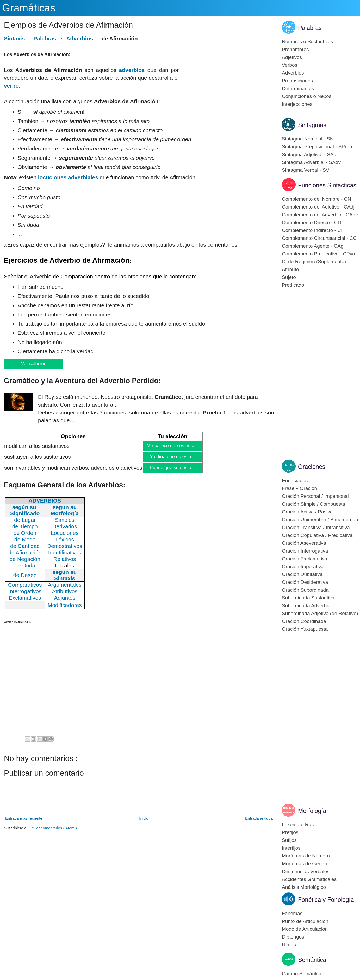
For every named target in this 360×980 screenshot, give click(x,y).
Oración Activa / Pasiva (307, 512)
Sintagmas (312, 125)
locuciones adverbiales (68, 177)
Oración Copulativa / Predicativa (317, 535)
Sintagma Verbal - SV (306, 170)
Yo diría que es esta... (172, 457)
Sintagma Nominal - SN (308, 139)
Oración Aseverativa (304, 543)
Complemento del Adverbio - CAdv (320, 215)
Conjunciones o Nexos (307, 96)
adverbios (132, 70)
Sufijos (289, 840)
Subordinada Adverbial (307, 606)
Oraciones (312, 467)
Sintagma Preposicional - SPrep (317, 147)
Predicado (293, 285)
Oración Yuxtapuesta (305, 629)
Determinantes (298, 88)
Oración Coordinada (304, 621)
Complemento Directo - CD (312, 222)
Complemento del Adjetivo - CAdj (318, 207)
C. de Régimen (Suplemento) (314, 262)
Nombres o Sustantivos (307, 42)
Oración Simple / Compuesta (314, 504)
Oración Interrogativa (305, 551)
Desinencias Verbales (306, 871)
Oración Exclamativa (305, 559)
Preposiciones (297, 81)
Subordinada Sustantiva (308, 598)
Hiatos (289, 945)
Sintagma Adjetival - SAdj (310, 154)
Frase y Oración (299, 488)
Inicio (144, 818)
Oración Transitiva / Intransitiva (316, 527)
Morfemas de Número (306, 856)
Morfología (312, 811)
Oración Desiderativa (305, 582)
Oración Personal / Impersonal (315, 496)
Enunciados (295, 480)
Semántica (312, 960)
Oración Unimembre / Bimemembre (321, 520)
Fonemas (292, 913)
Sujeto (289, 277)
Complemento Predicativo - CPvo (318, 254)
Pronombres (295, 49)
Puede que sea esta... (172, 468)
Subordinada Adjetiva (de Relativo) (320, 613)
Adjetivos (292, 57)
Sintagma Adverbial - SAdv (311, 162)
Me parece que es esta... (172, 446)
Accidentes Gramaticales (309, 879)
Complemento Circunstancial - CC (319, 238)
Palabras (45, 38)
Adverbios (80, 38)
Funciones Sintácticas (327, 185)
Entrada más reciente (24, 818)
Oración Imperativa (303, 566)
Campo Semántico (302, 974)
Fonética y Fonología (326, 900)
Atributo (290, 269)
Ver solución (33, 364)
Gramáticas (29, 8)
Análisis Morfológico (304, 887)
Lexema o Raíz (299, 825)
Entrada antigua (259, 818)
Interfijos (291, 848)
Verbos (290, 65)
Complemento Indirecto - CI (312, 230)
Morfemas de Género (305, 864)
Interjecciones (297, 104)
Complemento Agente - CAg (313, 246)
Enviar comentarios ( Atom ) (53, 828)
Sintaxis (14, 38)
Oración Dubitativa (302, 574)
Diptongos (293, 937)
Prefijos (290, 832)
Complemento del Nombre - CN (316, 199)
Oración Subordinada (305, 590)
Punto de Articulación (305, 921)
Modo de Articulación (305, 929)
